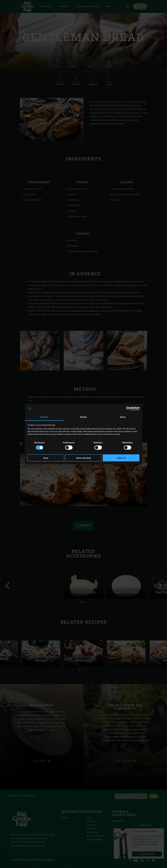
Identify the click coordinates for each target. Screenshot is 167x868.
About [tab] (123, 417)
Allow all (121, 458)
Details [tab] (83, 417)
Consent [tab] (44, 417)
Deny (46, 458)
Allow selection (84, 458)
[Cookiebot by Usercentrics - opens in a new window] (128, 409)
